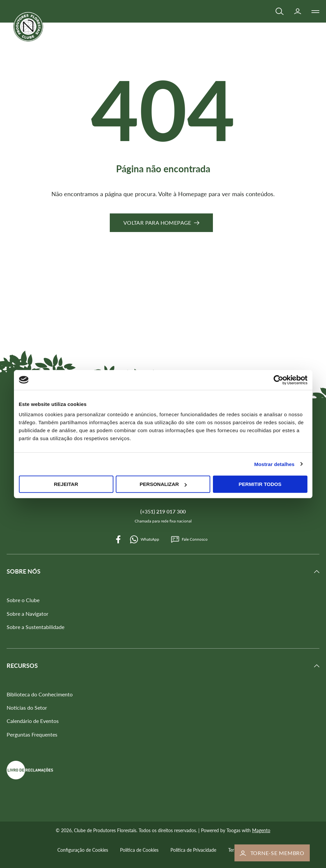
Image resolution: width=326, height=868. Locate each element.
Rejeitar (66, 484)
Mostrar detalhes (274, 464)
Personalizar (163, 484)
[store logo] (28, 27)
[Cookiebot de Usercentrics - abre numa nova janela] (278, 380)
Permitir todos (260, 484)
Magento (261, 830)
